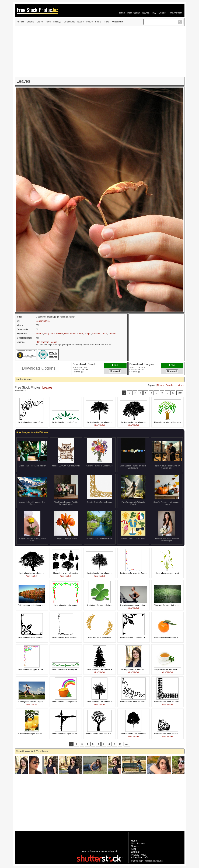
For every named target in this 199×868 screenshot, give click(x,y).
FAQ (154, 13)
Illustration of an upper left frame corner (35, 422)
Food (48, 22)
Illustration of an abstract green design (68, 669)
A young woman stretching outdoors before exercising (41, 702)
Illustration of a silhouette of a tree (100, 734)
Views (181, 385)
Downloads (171, 385)
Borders (30, 22)
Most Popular (134, 13)
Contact (162, 13)
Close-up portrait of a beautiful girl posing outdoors (141, 669)
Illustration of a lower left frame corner (136, 573)
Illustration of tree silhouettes (65, 573)
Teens (104, 334)
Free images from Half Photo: (32, 432)
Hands (73, 334)
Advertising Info (140, 857)
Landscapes (69, 22)
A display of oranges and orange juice (34, 734)
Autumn (40, 334)
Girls (67, 334)
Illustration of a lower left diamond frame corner (174, 734)
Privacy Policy (175, 13)
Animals (21, 22)
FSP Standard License (47, 342)
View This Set (99, 425)
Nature (81, 22)
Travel (107, 22)
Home (122, 13)
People (89, 22)
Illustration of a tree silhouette (100, 422)
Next (180, 393)
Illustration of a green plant (167, 573)
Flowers (60, 334)
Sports (98, 22)
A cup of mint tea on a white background (171, 669)
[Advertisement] (100, 51)
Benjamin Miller (43, 321)
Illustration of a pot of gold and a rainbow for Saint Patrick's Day (79, 702)
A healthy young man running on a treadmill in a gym (142, 605)
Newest (146, 13)
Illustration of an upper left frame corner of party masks (41, 669)
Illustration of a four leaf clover (99, 605)
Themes (112, 334)
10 (173, 393)
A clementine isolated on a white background (173, 637)
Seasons (96, 334)
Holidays (57, 22)
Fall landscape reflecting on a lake (33, 605)
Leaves (47, 388)
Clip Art (40, 22)
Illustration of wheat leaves (100, 637)
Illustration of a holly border (65, 605)
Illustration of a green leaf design (66, 422)
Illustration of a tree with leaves (167, 422)
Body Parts (50, 334)
